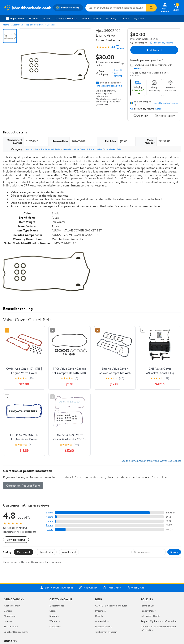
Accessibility (102, 621)
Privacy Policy (148, 611)
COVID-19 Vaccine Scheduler (111, 606)
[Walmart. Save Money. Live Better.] (27, 8)
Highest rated (46, 552)
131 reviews (120, 47)
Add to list (141, 116)
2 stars (49, 525)
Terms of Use (148, 606)
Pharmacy (111, 18)
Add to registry (165, 116)
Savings (46, 18)
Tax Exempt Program (106, 632)
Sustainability (11, 626)
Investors (9, 621)
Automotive (17, 25)
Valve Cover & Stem (84, 149)
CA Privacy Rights (150, 616)
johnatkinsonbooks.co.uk (109, 86)
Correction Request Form (23, 485)
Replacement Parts (35, 25)
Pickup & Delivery (91, 18)
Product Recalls (104, 626)
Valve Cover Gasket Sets (109, 149)
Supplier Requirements (16, 632)
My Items (139, 18)
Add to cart (154, 50)
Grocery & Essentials (66, 18)
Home (6, 25)
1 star (50, 529)
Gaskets (51, 25)
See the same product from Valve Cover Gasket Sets (151, 461)
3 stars (49, 521)
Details (159, 109)
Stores (53, 611)
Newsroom (10, 616)
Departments (15, 18)
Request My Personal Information (159, 621)
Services (33, 18)
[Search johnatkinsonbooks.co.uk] (116, 8)
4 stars (49, 517)
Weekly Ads (135, 588)
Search (174, 552)
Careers (125, 18)
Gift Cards (55, 626)
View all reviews (16, 540)
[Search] (151, 8)
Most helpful (69, 552)
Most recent (24, 552)
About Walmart (12, 606)
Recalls (99, 616)
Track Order (112, 588)
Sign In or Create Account (56, 588)
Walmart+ (55, 621)
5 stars (49, 513)
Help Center (88, 588)
